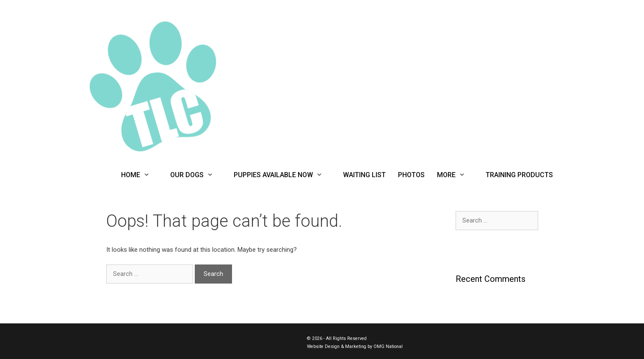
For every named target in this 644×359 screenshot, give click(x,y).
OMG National (388, 346)
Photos (411, 175)
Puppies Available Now (283, 175)
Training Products (519, 175)
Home (141, 175)
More (456, 175)
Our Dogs (197, 175)
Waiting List (364, 175)
